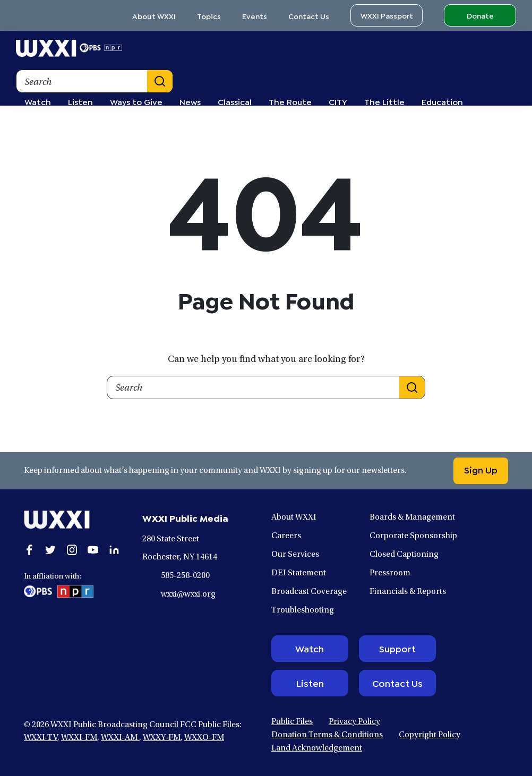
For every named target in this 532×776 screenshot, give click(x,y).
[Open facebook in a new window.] (29, 550)
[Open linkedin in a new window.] (114, 550)
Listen (310, 683)
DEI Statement (299, 573)
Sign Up (481, 469)
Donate (480, 15)
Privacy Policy (354, 722)
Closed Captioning (404, 555)
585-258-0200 (185, 576)
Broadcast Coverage (309, 592)
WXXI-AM (120, 738)
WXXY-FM (162, 738)
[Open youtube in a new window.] (93, 550)
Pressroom (390, 573)
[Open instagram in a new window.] (72, 550)
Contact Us (309, 16)
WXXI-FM (79, 738)
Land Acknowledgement (317, 748)
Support (397, 648)
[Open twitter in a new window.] (50, 550)
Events (255, 16)
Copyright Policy (430, 735)
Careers (286, 536)
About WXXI (154, 16)
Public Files (292, 722)
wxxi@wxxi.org (188, 594)
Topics (209, 16)
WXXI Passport (387, 15)
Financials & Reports (408, 592)
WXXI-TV (41, 738)
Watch (310, 648)
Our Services (295, 555)
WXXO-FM (204, 738)
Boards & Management (412, 518)
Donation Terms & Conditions (327, 735)
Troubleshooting (303, 610)
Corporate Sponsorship (413, 536)
